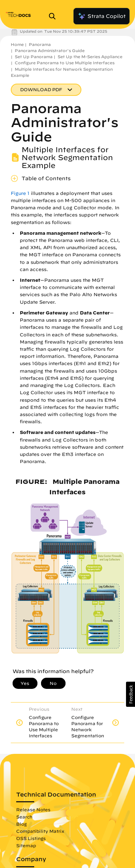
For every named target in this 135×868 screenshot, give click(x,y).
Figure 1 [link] (20, 193)
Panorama (40, 44)
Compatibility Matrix (40, 831)
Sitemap (26, 845)
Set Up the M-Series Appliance (90, 57)
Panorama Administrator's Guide (50, 50)
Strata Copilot (102, 16)
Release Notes (33, 809)
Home (17, 44)
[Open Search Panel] (54, 16)
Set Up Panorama (34, 57)
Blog (21, 824)
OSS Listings (31, 838)
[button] (130, 694)
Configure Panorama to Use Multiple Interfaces (65, 63)
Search (24, 817)
